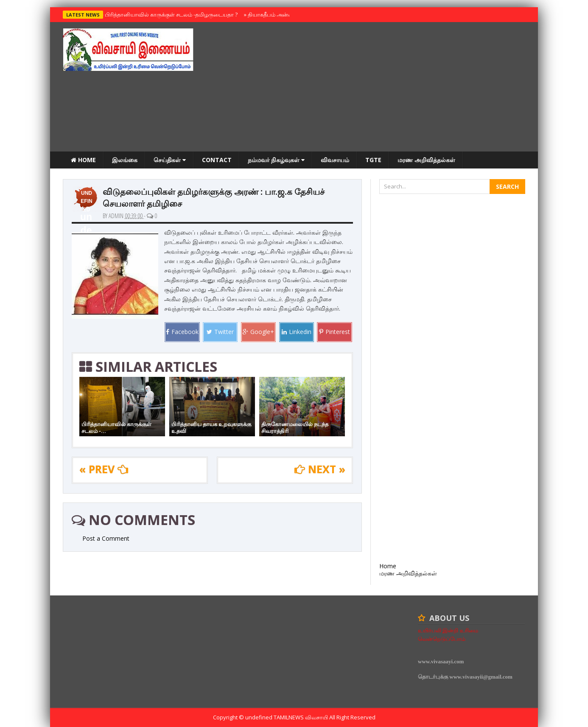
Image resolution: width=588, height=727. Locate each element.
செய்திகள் (170, 160)
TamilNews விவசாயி (301, 717)
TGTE (373, 160)
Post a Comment (106, 538)
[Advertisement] (371, 88)
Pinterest (335, 332)
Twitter (220, 332)
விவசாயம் (335, 160)
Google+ (258, 332)
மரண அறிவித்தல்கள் (426, 160)
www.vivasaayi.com (441, 661)
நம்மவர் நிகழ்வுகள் (276, 160)
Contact (217, 160)
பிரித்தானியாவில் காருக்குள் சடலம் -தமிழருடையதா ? (169, 14)
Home (83, 160)
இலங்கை (125, 160)
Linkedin (297, 332)
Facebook (182, 332)
